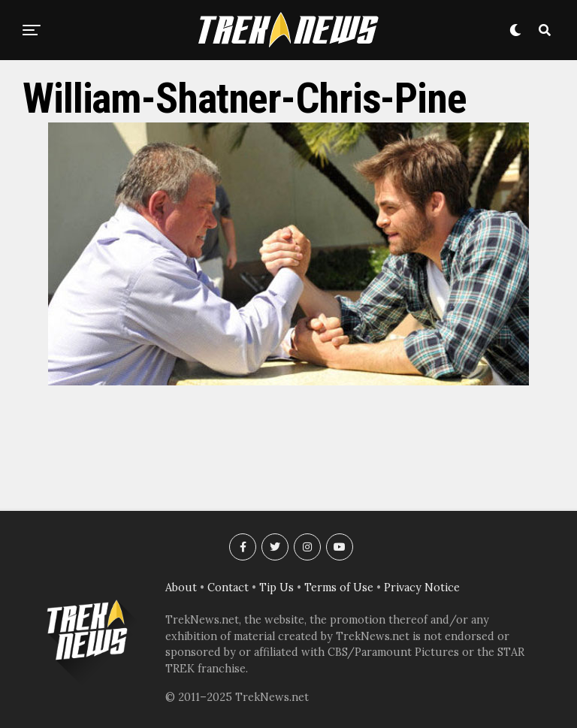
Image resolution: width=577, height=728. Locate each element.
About (181, 588)
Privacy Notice (422, 588)
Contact (228, 588)
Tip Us (276, 588)
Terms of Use (339, 588)
